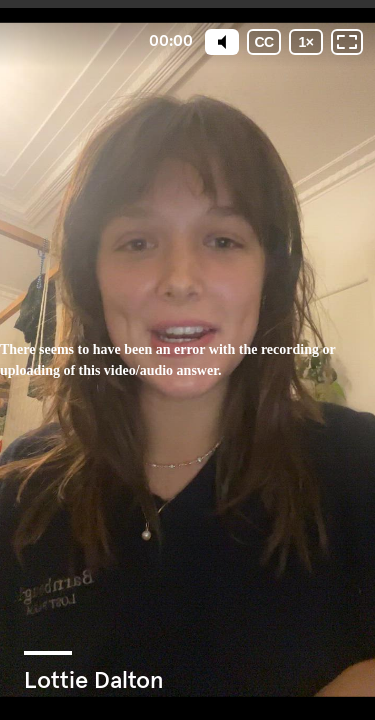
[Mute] (222, 42)
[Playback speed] (306, 42)
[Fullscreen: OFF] (347, 42)
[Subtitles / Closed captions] (264, 42)
